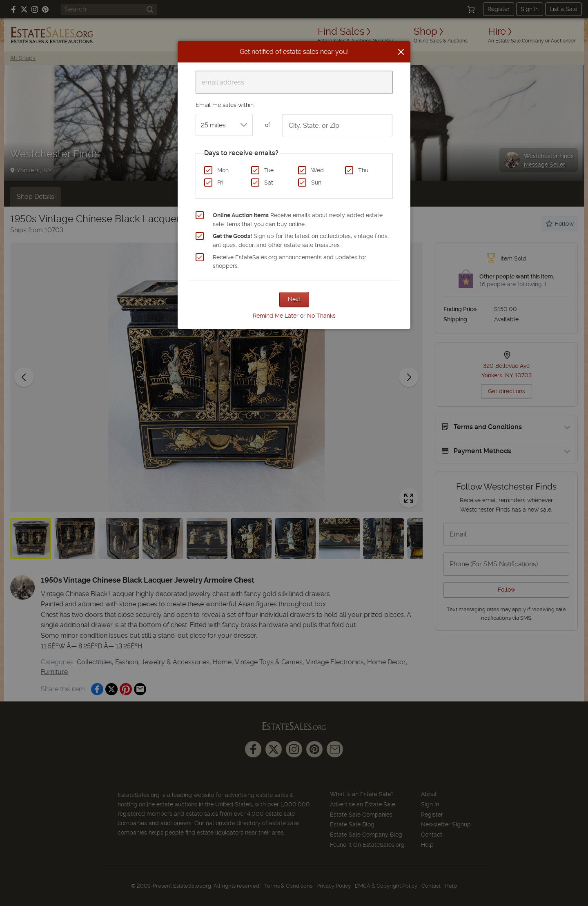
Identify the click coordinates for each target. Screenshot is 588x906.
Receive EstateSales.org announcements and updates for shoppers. (290, 262)
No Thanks (321, 316)
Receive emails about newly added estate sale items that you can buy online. (298, 220)
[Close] (401, 52)
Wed (317, 170)
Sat (269, 183)
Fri (220, 183)
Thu (363, 170)
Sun (316, 183)
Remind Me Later (276, 316)
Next (294, 299)
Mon (223, 170)
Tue (269, 170)
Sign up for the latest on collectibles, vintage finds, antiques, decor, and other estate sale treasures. (301, 240)
